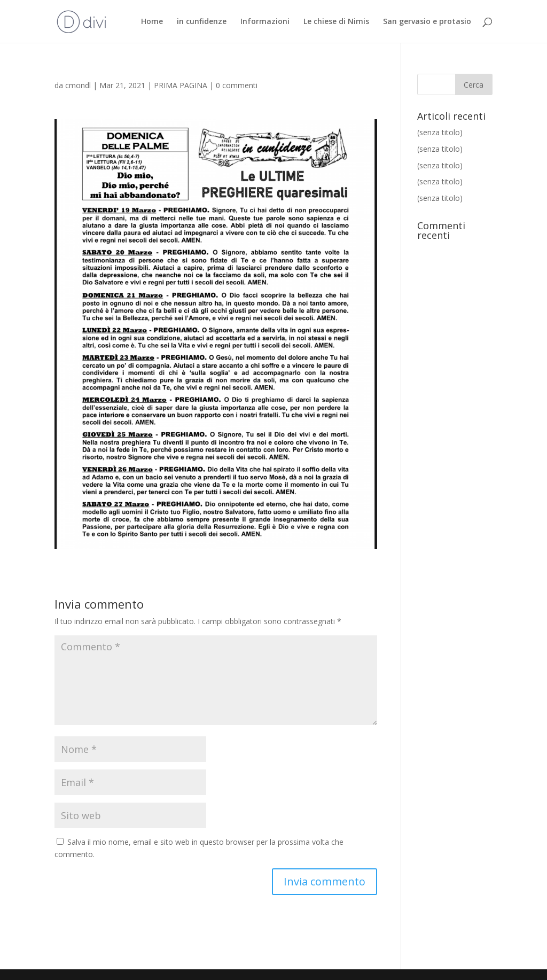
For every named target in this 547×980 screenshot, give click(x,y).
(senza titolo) (440, 132)
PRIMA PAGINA (181, 85)
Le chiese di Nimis (336, 22)
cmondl (78, 85)
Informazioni (265, 22)
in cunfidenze (202, 22)
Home (152, 22)
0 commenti (237, 85)
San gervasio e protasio (427, 22)
